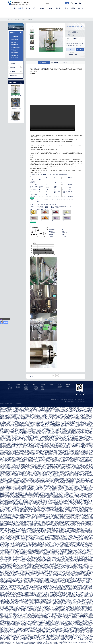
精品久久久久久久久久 (38, 554)
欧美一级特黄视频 (34, 563)
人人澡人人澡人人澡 (29, 532)
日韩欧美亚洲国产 (72, 441)
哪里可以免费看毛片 (16, 553)
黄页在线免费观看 (82, 442)
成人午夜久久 (81, 414)
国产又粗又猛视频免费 (42, 537)
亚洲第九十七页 (30, 443)
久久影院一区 (90, 514)
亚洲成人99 (6, 557)
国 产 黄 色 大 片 (65, 629)
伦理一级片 (79, 513)
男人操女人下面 (67, 510)
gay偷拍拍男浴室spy (25, 407)
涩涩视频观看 (82, 517)
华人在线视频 (27, 408)
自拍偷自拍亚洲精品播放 (28, 487)
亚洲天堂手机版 (78, 548)
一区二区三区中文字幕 (17, 479)
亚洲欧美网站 (27, 618)
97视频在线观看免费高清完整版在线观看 (50, 576)
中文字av (33, 475)
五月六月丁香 (33, 411)
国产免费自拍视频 (44, 606)
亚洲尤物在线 (20, 472)
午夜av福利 (36, 506)
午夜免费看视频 (80, 611)
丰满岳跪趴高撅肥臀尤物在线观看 (36, 603)
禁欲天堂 (41, 503)
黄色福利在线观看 (32, 434)
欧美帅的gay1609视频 (8, 415)
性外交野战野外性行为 (52, 490)
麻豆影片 (58, 567)
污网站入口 (54, 434)
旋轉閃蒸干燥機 (14, 58)
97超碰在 (66, 414)
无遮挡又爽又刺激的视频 (56, 640)
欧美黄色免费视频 (46, 640)
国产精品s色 (54, 598)
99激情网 (51, 575)
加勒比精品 (4, 505)
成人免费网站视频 (87, 423)
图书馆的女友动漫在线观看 (72, 457)
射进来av (49, 529)
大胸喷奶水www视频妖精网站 (81, 533)
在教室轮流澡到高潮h (35, 422)
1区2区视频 (55, 419)
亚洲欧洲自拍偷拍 (53, 442)
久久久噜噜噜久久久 (68, 493)
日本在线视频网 (64, 628)
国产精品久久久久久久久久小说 (19, 441)
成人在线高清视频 (44, 579)
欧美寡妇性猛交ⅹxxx (57, 473)
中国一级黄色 (69, 522)
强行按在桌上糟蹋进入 (47, 468)
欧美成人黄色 (3, 511)
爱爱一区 (7, 528)
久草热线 (41, 492)
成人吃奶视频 (54, 441)
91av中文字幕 (60, 414)
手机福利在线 (7, 530)
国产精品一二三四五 (76, 600)
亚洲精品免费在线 (88, 596)
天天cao (20, 604)
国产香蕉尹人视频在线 (55, 497)
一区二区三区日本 (46, 479)
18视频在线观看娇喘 (25, 510)
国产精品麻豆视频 (44, 560)
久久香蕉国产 (27, 593)
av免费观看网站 (66, 632)
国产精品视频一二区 (86, 468)
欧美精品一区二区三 (33, 601)
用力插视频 (58, 476)
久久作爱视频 (23, 584)
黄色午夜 (39, 591)
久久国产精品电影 (16, 413)
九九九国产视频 (80, 472)
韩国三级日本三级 (36, 585)
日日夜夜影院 (11, 436)
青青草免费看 (12, 450)
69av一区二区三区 (18, 530)
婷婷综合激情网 (36, 503)
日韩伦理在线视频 (14, 614)
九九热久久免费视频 (65, 468)
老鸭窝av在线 (23, 571)
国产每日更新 (57, 466)
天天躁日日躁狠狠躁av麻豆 (82, 441)
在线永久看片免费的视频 (59, 439)
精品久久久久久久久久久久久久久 (80, 409)
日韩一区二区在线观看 (13, 621)
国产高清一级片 (7, 472)
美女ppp (77, 521)
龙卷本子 (80, 510)
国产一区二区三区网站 (85, 469)
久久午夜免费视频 (83, 434)
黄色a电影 (10, 462)
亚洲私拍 (88, 518)
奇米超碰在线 (38, 478)
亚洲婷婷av (69, 454)
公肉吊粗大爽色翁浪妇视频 (86, 613)
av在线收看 (6, 450)
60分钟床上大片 (17, 420)
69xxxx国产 (51, 617)
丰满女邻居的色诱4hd (82, 581)
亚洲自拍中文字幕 (22, 425)
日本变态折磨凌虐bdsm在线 (56, 479)
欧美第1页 (16, 419)
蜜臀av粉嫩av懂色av (87, 560)
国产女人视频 (20, 582)
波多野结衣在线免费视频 (34, 638)
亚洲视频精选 (15, 506)
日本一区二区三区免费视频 (61, 423)
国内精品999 (7, 494)
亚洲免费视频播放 (50, 466)
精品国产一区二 (3, 490)
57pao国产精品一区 (41, 418)
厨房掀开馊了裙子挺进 (48, 584)
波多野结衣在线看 (35, 518)
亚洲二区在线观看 (23, 463)
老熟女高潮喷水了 (7, 523)
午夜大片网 (63, 437)
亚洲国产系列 (87, 568)
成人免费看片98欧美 (10, 636)
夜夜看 (33, 599)
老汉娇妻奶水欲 (28, 533)
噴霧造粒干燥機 (14, 50)
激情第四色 (42, 436)
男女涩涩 (69, 423)
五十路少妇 (64, 420)
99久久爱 (70, 525)
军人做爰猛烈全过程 (24, 429)
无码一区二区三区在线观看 (60, 627)
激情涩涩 (8, 513)
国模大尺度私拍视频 (59, 450)
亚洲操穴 (20, 475)
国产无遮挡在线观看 (70, 548)
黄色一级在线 (28, 457)
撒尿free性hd (76, 544)
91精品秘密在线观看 (35, 490)
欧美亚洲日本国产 (55, 568)
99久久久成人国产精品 (85, 449)
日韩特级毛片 (32, 453)
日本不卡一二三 (30, 511)
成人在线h (61, 451)
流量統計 (73, 401)
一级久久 (51, 527)
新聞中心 (26, 384)
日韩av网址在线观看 (48, 608)
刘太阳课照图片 (16, 473)
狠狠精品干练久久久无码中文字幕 (82, 450)
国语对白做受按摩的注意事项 (31, 413)
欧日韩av (52, 499)
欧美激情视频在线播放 (49, 459)
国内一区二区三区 (31, 426)
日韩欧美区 (39, 465)
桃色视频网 (20, 492)
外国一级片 (55, 458)
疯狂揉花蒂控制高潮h (30, 610)
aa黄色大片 (67, 563)
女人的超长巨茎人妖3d (69, 416)
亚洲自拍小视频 (8, 432)
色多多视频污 (29, 469)
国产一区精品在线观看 (84, 415)
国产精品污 (40, 584)
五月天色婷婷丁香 (71, 435)
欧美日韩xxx (74, 611)
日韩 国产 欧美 (22, 442)
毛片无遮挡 (4, 430)
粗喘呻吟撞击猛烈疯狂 (32, 463)
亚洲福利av (39, 556)
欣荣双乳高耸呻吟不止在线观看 (77, 558)
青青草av (69, 530)
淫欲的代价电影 (87, 536)
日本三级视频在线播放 (15, 543)
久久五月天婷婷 (22, 505)
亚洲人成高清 (38, 599)
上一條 (32, 376)
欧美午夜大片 (3, 558)
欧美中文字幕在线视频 (16, 457)
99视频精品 (73, 518)
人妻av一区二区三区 (32, 513)
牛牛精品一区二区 (29, 409)
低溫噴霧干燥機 (14, 39)
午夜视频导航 (8, 468)
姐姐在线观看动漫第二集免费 (17, 455)
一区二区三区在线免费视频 (43, 557)
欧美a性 (64, 608)
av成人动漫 (37, 448)
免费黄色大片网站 (49, 522)
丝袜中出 (89, 500)
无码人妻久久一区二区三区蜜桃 (75, 412)
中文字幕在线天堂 (69, 592)
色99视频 (30, 446)
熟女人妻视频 (45, 447)
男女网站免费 (72, 532)
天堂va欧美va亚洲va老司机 (49, 627)
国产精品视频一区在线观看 (71, 564)
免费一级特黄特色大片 (8, 482)
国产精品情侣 (58, 599)
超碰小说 (38, 513)
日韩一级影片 (89, 451)
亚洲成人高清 (66, 465)
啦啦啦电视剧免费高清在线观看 (53, 449)
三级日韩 (34, 569)
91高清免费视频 (42, 486)
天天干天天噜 (23, 498)
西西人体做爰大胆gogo (86, 569)
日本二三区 (72, 450)
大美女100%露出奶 (26, 468)
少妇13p (65, 633)
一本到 (21, 493)
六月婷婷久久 (81, 577)
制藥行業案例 (35, 386)
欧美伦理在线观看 (49, 453)
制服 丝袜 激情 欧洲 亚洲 (19, 456)
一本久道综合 (78, 448)
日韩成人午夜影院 (35, 485)
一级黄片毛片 (87, 478)
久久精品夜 (58, 462)
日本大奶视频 (47, 562)
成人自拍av (52, 461)
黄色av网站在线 (88, 473)
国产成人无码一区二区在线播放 (34, 522)
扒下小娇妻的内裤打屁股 (26, 485)
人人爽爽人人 (37, 461)
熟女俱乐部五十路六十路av (12, 430)
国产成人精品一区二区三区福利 (84, 527)
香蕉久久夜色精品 (48, 605)
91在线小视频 (59, 506)
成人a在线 (15, 562)
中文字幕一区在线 (63, 530)
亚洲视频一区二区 (38, 613)
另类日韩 (87, 428)
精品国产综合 (20, 501)
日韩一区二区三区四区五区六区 (66, 572)
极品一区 (38, 434)
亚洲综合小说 (12, 407)
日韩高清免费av (85, 487)
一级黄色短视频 (83, 504)
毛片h (53, 596)
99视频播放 (64, 601)
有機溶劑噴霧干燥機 (16, 47)
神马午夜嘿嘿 (79, 475)
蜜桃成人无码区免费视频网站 (9, 412)
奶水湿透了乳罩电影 (26, 411)
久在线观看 (54, 478)
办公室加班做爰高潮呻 (13, 555)
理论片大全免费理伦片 (65, 449)
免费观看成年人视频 (29, 442)
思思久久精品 (39, 468)
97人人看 (41, 408)
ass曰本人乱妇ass (10, 641)
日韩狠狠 (23, 558)
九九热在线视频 (41, 482)
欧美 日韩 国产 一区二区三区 (62, 415)
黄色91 (59, 458)
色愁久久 (59, 463)
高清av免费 (62, 610)
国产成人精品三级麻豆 (27, 546)
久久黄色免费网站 (36, 583)
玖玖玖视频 (70, 409)
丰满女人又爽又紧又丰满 (11, 638)
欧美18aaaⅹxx (70, 599)
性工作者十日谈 (66, 569)
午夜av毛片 (40, 601)
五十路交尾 (63, 640)
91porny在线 (50, 487)
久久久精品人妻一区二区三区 (14, 447)
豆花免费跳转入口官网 (73, 480)
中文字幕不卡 (76, 555)
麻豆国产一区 (40, 628)
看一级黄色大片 (58, 503)
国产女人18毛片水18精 (54, 411)
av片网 (6, 639)
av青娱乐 (60, 557)
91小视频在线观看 (20, 592)
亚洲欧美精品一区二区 (41, 589)
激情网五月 (66, 624)
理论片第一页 (32, 419)
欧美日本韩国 (20, 632)
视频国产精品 (54, 555)
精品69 (40, 572)
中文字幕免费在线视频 (68, 555)
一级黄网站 (62, 433)
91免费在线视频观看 (19, 557)
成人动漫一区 (47, 574)
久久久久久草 (38, 455)
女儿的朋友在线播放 (50, 471)
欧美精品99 (11, 419)
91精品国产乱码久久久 (8, 485)
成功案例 (35, 384)
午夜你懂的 (52, 599)
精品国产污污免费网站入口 (32, 584)
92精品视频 (79, 554)
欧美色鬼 (70, 553)
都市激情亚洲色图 (75, 526)
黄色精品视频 (3, 641)
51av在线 (77, 421)
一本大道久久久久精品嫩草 (77, 512)
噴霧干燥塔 (44, 68)
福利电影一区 (12, 607)
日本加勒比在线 (83, 407)
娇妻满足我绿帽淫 (16, 426)
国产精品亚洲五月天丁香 (24, 608)
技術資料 (59, 388)
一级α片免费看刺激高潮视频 (58, 512)
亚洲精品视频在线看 (61, 625)
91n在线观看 (44, 449)
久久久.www (58, 563)
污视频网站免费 (16, 633)
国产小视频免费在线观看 (12, 594)
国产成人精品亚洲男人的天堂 (83, 584)
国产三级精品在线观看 (81, 518)
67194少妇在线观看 (15, 437)
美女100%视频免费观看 (55, 477)
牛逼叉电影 (16, 428)
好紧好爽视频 (28, 490)
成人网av (43, 522)
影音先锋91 (2, 473)
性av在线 (70, 501)
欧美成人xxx (43, 462)
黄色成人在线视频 (15, 440)
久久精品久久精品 (87, 421)
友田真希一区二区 (54, 521)
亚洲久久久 (50, 570)
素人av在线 (81, 413)
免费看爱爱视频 (73, 472)
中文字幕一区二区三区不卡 (23, 523)
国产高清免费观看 (89, 615)
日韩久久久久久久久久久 (7, 510)
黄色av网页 (31, 414)
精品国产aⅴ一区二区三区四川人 (35, 439)
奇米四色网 (82, 507)
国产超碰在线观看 (53, 420)
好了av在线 (81, 480)
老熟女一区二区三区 (13, 615)
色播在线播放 (36, 519)
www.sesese (15, 425)
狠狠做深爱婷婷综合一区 (17, 468)
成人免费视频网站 (62, 638)
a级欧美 (38, 425)
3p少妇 (82, 596)
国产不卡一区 (47, 519)
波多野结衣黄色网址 (4, 497)
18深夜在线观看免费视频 (84, 471)
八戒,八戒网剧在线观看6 (47, 508)
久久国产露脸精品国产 (83, 429)
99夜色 (55, 425)
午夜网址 (71, 542)
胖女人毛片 (64, 514)
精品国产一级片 (7, 437)
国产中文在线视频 (32, 432)
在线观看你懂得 (30, 427)
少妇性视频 (56, 611)
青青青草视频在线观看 (75, 562)
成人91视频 (54, 567)
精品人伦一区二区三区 (47, 577)
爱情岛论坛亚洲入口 (20, 537)
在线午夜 (43, 534)
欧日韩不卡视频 (3, 554)
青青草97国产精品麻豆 (33, 508)
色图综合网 (17, 511)
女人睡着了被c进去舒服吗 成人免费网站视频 (17, 443)
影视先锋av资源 (33, 418)
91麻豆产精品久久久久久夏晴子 (26, 641)
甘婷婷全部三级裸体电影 (51, 550)
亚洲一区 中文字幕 (89, 447)
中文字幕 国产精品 (61, 550)
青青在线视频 (11, 521)
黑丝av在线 (77, 416)
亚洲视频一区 (90, 546)
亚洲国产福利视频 (85, 539)
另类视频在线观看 (67, 459)
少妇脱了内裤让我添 (84, 420)
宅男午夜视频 (16, 503)
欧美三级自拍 (41, 435)
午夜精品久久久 (15, 576)
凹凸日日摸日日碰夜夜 (55, 409)
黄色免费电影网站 (12, 605)
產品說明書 (60, 386)
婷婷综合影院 (10, 575)
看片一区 (23, 457)
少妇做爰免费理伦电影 (65, 426)
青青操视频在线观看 (14, 534)
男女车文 (69, 639)
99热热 (72, 568)
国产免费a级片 (26, 450)
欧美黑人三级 (32, 470)
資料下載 (59, 384)
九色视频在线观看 (54, 639)
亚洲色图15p (52, 582)
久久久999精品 (79, 505)
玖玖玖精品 (53, 562)
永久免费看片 (56, 433)
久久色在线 (24, 436)
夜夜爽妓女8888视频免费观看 (10, 501)
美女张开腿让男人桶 (25, 570)
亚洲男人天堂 (29, 435)
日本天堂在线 (16, 409)
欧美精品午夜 (35, 507)
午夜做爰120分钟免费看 (74, 504)
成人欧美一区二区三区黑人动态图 (77, 455)
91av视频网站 (45, 613)
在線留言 (68, 386)
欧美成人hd (15, 449)
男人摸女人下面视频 (61, 507)
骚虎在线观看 (78, 419)
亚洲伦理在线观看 (28, 534)
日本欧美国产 (40, 463)
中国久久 (45, 554)
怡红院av (5, 408)
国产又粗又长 (29, 498)
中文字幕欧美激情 (21, 550)
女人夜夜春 (64, 444)
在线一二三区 (79, 492)
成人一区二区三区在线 (22, 555)
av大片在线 (57, 591)
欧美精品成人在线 (9, 546)
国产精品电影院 (34, 557)
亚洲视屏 (36, 454)
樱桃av (46, 416)
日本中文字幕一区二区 (44, 527)
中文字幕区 (47, 642)
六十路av (77, 479)
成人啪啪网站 (20, 512)
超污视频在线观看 (48, 448)
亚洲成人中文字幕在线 (14, 435)
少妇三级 (26, 535)
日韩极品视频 (63, 497)
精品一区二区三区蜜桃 (8, 586)
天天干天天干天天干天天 (52, 483)
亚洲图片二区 (64, 463)
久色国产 (57, 408)
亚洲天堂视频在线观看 (37, 549)
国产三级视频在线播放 (30, 421)
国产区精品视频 (48, 534)
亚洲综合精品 (7, 640)
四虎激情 (52, 421)
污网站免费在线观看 (24, 591)
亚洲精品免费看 (25, 530)
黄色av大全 (88, 440)
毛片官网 (69, 475)
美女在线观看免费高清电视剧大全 (80, 542)
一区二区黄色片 (67, 486)
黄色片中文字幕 (41, 416)
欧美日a (26, 455)
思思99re (22, 413)
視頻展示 (51, 384)
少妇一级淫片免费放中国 (83, 610)
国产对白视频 (70, 408)
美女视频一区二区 (56, 427)
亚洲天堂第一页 (66, 587)
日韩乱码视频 (87, 491)
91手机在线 (48, 625)
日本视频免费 (67, 490)
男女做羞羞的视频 (44, 564)
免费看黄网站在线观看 (22, 565)
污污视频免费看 (22, 462)
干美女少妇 (34, 466)
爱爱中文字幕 (41, 561)
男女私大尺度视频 (68, 635)
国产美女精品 (54, 633)
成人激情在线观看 (23, 423)
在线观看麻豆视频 (17, 527)
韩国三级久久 (68, 550)
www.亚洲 (72, 503)
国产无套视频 (39, 472)
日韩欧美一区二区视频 (52, 569)
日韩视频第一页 (26, 418)
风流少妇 (7, 589)
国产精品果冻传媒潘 (88, 416)
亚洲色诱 (8, 547)
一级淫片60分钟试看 (84, 586)
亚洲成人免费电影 (72, 628)
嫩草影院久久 (65, 553)
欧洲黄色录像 (46, 451)
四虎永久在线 (58, 514)
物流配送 (43, 388)
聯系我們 (68, 384)
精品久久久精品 (74, 459)
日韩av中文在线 (16, 444)
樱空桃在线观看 (34, 482)
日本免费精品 (47, 628)
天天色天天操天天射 (48, 419)
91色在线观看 (62, 484)
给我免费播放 (87, 414)
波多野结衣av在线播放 (76, 539)
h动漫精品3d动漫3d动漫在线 (38, 605)
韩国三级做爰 (12, 589)
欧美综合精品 (61, 626)
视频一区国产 (29, 444)
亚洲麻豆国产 (90, 434)
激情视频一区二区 (37, 412)
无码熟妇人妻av (37, 541)
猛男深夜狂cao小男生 (64, 542)
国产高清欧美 (62, 534)
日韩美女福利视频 (43, 485)
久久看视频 (65, 480)
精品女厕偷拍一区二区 (28, 589)
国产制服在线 (28, 422)
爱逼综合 (69, 429)
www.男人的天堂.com (71, 640)
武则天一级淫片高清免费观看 (9, 564)
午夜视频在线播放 (39, 530)
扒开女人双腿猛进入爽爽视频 (11, 486)
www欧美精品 (8, 457)
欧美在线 (77, 582)
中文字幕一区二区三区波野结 (25, 590)
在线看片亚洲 (73, 536)
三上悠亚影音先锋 (23, 473)
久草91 (6, 436)
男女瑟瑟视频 (44, 594)
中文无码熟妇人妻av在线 (67, 622)
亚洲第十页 (79, 519)
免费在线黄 (24, 469)
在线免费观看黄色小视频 (38, 469)
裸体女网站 (53, 436)
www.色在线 (42, 533)
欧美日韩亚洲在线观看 (71, 507)
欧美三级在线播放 (29, 412)
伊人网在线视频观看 (37, 409)
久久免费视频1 (85, 607)
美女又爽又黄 (59, 583)
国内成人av (27, 459)
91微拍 (80, 622)
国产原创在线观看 (71, 561)
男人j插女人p (12, 600)
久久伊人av (88, 565)
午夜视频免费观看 (23, 549)
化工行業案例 (35, 389)
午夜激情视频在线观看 (19, 497)
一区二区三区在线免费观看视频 (14, 414)
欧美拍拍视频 (41, 574)
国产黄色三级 (59, 444)
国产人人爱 (43, 510)
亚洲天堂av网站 (78, 624)
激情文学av (70, 478)
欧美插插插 (33, 505)
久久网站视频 (47, 528)
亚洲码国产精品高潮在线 (48, 469)
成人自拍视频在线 (42, 454)
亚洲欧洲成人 (43, 425)
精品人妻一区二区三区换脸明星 (61, 547)
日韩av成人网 (46, 581)
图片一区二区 (76, 415)
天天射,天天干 (27, 557)
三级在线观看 (45, 472)
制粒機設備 (12, 63)
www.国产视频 (7, 422)
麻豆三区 (34, 589)
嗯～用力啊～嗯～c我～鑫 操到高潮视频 (54, 475)
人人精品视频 (83, 440)
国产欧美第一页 (78, 427)
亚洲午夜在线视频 (18, 436)
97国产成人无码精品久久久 (40, 621)
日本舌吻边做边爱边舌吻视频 (42, 411)
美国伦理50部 (85, 412)
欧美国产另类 (77, 634)
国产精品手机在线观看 (8, 453)
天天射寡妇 (56, 412)
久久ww (42, 415)
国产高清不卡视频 (45, 591)
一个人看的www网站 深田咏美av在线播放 (66, 419)
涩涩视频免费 (35, 416)
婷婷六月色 (25, 564)
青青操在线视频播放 (35, 471)
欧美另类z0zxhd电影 (56, 577)
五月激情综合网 (80, 536)
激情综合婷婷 (32, 478)
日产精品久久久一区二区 (87, 624)
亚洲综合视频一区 (29, 486)
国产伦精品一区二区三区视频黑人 (9, 514)
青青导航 (83, 444)
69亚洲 (36, 596)
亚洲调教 (7, 429)
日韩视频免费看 (75, 522)
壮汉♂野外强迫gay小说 (27, 503)
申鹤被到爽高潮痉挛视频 (75, 449)
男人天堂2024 (37, 458)
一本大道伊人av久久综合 (43, 563)
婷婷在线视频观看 (4, 562)
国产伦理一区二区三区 (55, 549)
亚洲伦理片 (71, 544)
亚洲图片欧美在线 (46, 499)
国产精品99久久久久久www (57, 532)
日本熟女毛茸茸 (31, 455)
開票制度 (43, 390)
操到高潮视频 (83, 541)
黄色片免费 (51, 446)
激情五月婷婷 (9, 449)
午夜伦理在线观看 (21, 525)
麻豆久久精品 (44, 433)
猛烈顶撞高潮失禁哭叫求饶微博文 (74, 574)
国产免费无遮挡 (11, 563)
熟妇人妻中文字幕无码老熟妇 (39, 423)
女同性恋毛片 (74, 642)
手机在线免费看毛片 (68, 470)
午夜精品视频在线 (46, 549)
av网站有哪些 (82, 633)
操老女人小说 (68, 534)
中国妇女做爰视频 (23, 446)
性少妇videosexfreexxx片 (20, 563)
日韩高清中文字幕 (14, 496)
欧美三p (4, 477)
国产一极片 (22, 490)
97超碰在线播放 (79, 461)
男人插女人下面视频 (53, 472)
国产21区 (38, 505)
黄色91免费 (82, 473)
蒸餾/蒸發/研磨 (13, 76)
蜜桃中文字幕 (74, 519)
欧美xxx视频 (22, 536)
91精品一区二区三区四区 (13, 587)
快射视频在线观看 (43, 529)
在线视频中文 (56, 548)
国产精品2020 (88, 433)
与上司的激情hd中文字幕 (18, 453)
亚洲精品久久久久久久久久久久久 (7, 483)
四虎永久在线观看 (50, 425)
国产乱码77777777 (62, 505)
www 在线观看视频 (32, 480)
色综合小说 (65, 515)
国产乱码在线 (16, 423)
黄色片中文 (78, 439)
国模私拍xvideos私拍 (62, 560)
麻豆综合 (81, 416)
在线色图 (69, 611)
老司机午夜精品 (62, 571)
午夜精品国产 (28, 415)
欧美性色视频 (41, 456)
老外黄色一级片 (76, 420)
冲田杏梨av (9, 426)
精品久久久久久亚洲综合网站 (51, 464)
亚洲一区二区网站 (29, 462)
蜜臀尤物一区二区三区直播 (35, 500)
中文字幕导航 (88, 425)
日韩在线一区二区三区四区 (56, 440)
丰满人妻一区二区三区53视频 (53, 572)
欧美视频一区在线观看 (54, 451)
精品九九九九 (65, 473)
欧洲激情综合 (16, 577)
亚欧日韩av (42, 642)
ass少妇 (63, 527)
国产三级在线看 (10, 519)
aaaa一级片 (49, 426)
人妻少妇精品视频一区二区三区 (7, 428)
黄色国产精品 (73, 591)
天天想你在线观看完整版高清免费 (12, 493)
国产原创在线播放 (49, 548)
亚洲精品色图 (22, 435)
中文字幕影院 (69, 420)
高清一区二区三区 (21, 621)
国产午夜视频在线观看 (21, 461)
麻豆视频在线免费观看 (59, 471)
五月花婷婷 (47, 482)
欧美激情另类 (59, 422)
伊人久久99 (27, 448)
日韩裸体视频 (63, 469)
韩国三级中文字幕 (39, 419)
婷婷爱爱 (82, 422)
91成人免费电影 (67, 418)
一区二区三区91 (5, 503)
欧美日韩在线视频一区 (60, 482)
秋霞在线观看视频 (81, 425)
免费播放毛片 (64, 593)
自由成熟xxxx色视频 (20, 601)
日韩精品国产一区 (36, 533)
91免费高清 (40, 451)
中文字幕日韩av (81, 426)
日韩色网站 (88, 430)
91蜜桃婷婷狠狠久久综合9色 (72, 483)
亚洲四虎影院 (60, 581)
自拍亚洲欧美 (32, 548)
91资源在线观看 (44, 455)
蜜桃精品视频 (32, 494)
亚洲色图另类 (39, 457)
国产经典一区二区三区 (32, 611)
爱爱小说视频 (52, 429)
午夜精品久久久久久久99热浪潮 (60, 435)
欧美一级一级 (9, 475)
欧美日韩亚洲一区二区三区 (9, 596)
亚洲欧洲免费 (29, 507)
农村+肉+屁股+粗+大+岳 (81, 411)
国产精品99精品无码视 (69, 413)
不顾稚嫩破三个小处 (26, 476)
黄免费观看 (6, 447)
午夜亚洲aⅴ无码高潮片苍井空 (61, 461)
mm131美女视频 (22, 506)
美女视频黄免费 (60, 456)
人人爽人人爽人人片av (66, 428)
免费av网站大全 (31, 428)
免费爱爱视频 (18, 411)
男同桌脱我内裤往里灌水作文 (6, 489)
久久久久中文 (74, 425)
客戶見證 (18, 386)
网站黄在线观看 (15, 556)
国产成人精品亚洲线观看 (23, 432)
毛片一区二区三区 (15, 554)
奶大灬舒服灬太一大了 (79, 612)
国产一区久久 (90, 435)
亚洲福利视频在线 (22, 496)
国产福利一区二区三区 (62, 561)
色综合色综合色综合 (49, 518)
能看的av (65, 475)
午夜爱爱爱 (16, 484)
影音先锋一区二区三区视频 (50, 444)
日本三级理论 (57, 525)
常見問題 (26, 389)
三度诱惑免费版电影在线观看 (62, 485)
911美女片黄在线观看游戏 (87, 427)
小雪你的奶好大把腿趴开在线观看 (42, 420)
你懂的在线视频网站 (38, 511)
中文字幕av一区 (61, 453)
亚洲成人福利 (50, 537)
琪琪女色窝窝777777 (58, 421)
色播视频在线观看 (85, 503)
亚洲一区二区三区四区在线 (39, 532)
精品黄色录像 (59, 632)
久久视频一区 (69, 469)
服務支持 (43, 384)
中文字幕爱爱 (75, 517)
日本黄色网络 (17, 470)
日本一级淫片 (46, 408)
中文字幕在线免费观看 (53, 587)
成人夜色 (37, 436)
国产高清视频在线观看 (74, 430)
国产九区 (28, 571)
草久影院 (76, 568)
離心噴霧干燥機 (31, 19)
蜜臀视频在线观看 (84, 605)
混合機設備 (12, 67)
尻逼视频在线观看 (7, 576)
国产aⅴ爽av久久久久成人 (26, 622)
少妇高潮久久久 (81, 550)
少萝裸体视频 (58, 428)
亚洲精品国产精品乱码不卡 (6, 617)
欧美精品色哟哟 (3, 550)
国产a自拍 (41, 459)
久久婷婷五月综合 (20, 561)
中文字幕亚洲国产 (28, 433)
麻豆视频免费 (18, 480)
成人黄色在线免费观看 (49, 547)
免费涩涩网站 (85, 454)
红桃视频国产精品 (52, 470)
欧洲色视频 (6, 549)
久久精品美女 (34, 537)
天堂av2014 (4, 414)
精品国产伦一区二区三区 (11, 477)
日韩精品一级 (81, 547)
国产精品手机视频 (18, 476)
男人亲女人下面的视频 (55, 513)
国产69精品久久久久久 (10, 411)
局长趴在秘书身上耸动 (29, 454)
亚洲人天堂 (4, 449)
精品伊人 (53, 493)
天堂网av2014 (52, 482)
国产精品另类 (11, 465)
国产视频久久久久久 (76, 605)
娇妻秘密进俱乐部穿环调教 (33, 527)
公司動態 (26, 386)
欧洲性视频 (32, 639)
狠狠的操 (16, 628)
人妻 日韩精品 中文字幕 (57, 496)
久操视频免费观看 (74, 468)
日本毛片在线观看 (80, 590)
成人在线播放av (87, 627)
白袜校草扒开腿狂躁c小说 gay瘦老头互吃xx (78, 436)
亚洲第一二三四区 (43, 504)
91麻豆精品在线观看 (35, 633)
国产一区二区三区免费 (31, 425)
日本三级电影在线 (27, 475)
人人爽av (59, 420)
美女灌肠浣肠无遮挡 (70, 541)
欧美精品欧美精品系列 (28, 449)
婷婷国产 (35, 456)
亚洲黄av (10, 479)
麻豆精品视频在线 (37, 521)
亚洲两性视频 (69, 514)
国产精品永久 (23, 483)
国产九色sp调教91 (33, 556)
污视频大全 (63, 564)
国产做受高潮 (61, 533)
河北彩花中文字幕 (85, 419)
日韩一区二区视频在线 (55, 454)
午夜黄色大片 (14, 432)
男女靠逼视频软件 (35, 615)
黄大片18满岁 (54, 578)
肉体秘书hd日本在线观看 (11, 525)
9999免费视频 (43, 471)
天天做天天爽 (80, 466)
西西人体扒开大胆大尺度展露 (8, 433)
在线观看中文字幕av (57, 487)
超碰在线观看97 (25, 520)
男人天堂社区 (25, 479)
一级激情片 (26, 453)
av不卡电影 (83, 451)
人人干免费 (21, 639)
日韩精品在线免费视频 (5, 435)
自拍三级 (78, 507)
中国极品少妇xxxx (13, 517)
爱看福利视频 (38, 542)
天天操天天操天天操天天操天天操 (82, 453)
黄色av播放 (38, 510)
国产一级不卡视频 (36, 430)
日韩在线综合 (89, 617)
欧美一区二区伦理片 (42, 614)
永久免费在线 (65, 422)
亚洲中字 (84, 499)
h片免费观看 (27, 514)
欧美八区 (36, 414)
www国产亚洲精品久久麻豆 (43, 429)
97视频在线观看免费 (16, 624)
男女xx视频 (16, 504)
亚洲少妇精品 (78, 446)
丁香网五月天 (63, 513)
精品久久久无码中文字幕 (83, 470)
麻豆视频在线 (59, 594)
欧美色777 (66, 451)
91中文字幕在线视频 (51, 594)
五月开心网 (45, 501)
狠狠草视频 (35, 451)
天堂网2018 (49, 600)
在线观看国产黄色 (9, 541)
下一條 (80, 376)
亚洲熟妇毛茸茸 (83, 514)
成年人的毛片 (21, 534)
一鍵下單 (80, 50)
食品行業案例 (35, 388)
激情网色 (11, 503)
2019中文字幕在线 (51, 443)
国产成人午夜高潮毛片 (45, 513)
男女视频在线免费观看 (50, 428)
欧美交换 (48, 498)
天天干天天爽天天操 (28, 497)
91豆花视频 (74, 594)
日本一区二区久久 (22, 427)
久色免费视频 (44, 570)
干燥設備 (23, 19)
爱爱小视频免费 (84, 629)
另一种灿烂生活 (47, 530)
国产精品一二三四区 (21, 617)
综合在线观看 (42, 518)
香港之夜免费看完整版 (42, 526)
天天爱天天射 (74, 486)
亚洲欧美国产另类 (29, 441)
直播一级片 (78, 451)
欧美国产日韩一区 (39, 639)
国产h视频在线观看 (32, 600)
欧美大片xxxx (77, 462)
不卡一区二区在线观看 (15, 422)
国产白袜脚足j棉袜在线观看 (11, 458)
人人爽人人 (24, 507)
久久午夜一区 (22, 614)
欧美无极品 (58, 418)
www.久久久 (10, 542)
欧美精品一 (71, 540)
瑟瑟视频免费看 (11, 540)
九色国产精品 (36, 440)
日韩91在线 (74, 598)
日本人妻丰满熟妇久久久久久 (19, 642)
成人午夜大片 (13, 472)
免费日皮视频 (69, 487)
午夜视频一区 (21, 459)
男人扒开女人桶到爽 (23, 428)
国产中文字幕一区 (9, 484)
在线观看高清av (67, 626)
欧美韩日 (22, 422)
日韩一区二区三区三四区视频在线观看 (65, 434)
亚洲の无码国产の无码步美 (47, 412)
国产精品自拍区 (66, 430)
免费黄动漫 (14, 451)
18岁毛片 (81, 421)
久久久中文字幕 (29, 617)
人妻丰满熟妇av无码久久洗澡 (51, 622)
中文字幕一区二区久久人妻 (6, 464)
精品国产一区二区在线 (87, 553)
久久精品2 (48, 521)
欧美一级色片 (18, 491)
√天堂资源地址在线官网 (33, 535)
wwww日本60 (72, 624)
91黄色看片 (51, 618)
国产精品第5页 (30, 634)
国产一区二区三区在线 (57, 501)
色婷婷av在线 (64, 618)
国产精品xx (28, 635)
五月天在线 (42, 476)
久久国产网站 (84, 446)
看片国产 (28, 464)
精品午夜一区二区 (63, 619)
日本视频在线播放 (78, 499)
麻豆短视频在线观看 (65, 562)
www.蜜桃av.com (69, 443)
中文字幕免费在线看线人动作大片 (73, 407)
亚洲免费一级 (36, 529)
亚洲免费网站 (14, 582)
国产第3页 (50, 501)
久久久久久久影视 (32, 594)
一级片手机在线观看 (62, 483)
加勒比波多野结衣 (48, 546)
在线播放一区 (64, 599)
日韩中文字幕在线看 (9, 593)
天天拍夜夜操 (7, 496)
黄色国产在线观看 (8, 441)
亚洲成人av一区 (63, 508)
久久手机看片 (57, 499)
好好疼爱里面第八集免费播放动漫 (10, 471)
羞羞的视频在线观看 (56, 426)
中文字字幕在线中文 (4, 533)
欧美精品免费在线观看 (39, 523)
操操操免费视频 (17, 469)
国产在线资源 (42, 578)
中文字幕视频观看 (65, 436)
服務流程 (43, 386)
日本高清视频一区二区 (51, 462)
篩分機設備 (12, 72)
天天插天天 (61, 624)
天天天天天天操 (35, 477)
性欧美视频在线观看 (29, 541)
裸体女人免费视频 (74, 510)
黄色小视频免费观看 (78, 560)
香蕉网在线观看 (45, 439)
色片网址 (40, 632)
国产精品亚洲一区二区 (78, 432)
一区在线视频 (69, 506)
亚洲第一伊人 (37, 560)
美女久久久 (43, 450)
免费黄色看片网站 (16, 515)
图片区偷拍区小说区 (63, 521)
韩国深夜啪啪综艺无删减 (23, 508)
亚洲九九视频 (56, 635)
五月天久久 (56, 500)
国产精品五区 (46, 582)
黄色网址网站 (22, 409)
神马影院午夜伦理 (29, 458)
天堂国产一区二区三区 (40, 453)
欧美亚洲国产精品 (28, 607)
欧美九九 (10, 446)
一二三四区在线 (34, 628)
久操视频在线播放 (34, 407)
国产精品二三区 (19, 418)
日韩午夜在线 (43, 583)
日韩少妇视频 (87, 611)
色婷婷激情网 (6, 517)
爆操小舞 (76, 413)
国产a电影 (74, 475)
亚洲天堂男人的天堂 (34, 574)
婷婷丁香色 (59, 442)
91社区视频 (87, 422)
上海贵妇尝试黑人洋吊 (87, 619)
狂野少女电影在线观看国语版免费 (42, 514)
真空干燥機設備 (14, 53)
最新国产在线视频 (14, 608)
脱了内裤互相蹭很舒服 (16, 520)
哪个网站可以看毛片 (21, 421)
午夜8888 (22, 433)
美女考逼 (14, 416)
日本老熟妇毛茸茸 (29, 461)
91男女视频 (71, 415)
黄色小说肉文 (31, 596)
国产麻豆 (58, 437)
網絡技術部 (83, 401)
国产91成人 (41, 536)
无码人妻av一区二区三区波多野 (44, 596)
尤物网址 (80, 468)
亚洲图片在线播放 (38, 442)
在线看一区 (56, 515)
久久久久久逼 (13, 568)
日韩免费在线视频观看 (25, 624)
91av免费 (38, 450)
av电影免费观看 (49, 457)
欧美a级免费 (5, 574)
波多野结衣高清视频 (28, 577)
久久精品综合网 (23, 511)
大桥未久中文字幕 (68, 512)
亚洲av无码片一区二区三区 (12, 505)
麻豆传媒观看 (61, 576)
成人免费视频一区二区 (71, 535)
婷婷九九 (43, 521)
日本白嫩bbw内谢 (85, 511)
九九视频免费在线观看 (28, 501)
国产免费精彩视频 (20, 607)
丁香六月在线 (41, 543)
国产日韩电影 (44, 597)
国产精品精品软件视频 (49, 435)
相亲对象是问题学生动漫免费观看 (45, 427)
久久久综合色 (7, 499)
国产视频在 (65, 579)
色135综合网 (53, 418)
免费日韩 (55, 453)
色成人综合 (74, 529)
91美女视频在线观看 (9, 456)
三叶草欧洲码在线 (57, 446)
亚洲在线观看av (70, 551)
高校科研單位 (35, 391)
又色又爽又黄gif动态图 (28, 521)
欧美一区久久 (76, 443)
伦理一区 (90, 487)
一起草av (78, 464)
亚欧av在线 (89, 492)
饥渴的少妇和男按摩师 (80, 523)
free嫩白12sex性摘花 (66, 440)
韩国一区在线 (10, 420)
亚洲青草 (40, 437)
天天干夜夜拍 (16, 549)
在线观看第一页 (17, 507)
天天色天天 (17, 641)
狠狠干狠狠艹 (66, 450)
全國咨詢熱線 (80, 3)
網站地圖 (68, 401)
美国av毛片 (17, 433)
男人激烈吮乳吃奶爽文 (28, 629)
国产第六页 (80, 638)
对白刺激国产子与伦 (70, 549)
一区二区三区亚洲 (24, 470)
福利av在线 (87, 526)
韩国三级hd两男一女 (82, 408)
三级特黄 (14, 454)
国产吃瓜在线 (43, 434)
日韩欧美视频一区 (52, 416)
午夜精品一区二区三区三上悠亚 (17, 526)
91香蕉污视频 (84, 530)
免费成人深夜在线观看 (37, 447)
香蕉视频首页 (9, 444)
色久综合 (80, 632)
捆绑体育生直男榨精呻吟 (39, 547)
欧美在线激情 (21, 484)
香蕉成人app (49, 486)
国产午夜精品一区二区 (8, 423)
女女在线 (13, 561)
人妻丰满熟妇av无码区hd (83, 520)
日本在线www (27, 517)
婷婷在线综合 (48, 567)
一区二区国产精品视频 (54, 536)
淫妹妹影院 (9, 508)
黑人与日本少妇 (83, 477)
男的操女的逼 (22, 572)
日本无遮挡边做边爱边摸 (84, 639)
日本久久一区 (48, 476)
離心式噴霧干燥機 (38, 68)
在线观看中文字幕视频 (60, 582)
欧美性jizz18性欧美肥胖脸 (41, 483)
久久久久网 (75, 470)
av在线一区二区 (25, 567)
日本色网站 (85, 554)
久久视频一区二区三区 (88, 497)
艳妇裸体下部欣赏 (43, 494)
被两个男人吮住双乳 (4, 407)
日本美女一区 (10, 577)
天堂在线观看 (49, 458)
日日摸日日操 (24, 491)
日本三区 (73, 534)
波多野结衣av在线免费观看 (52, 505)
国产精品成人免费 (8, 515)
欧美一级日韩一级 (77, 592)
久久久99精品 (72, 570)
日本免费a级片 (37, 606)
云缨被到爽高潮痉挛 (51, 485)
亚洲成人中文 (30, 554)
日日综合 (55, 557)
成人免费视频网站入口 (78, 497)
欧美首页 (32, 448)
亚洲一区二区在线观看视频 (71, 437)
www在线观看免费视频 (72, 491)
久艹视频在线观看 (27, 472)
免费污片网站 (20, 451)
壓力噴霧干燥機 (14, 45)
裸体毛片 (62, 447)
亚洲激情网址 (48, 436)
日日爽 (27, 414)
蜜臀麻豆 (36, 543)
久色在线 (37, 494)
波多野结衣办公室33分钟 (28, 547)
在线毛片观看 (82, 430)
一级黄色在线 (14, 500)
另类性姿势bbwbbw (88, 472)
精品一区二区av (16, 446)
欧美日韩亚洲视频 (53, 507)
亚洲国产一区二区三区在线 (64, 455)
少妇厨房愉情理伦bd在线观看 (51, 551)
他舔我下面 (63, 535)
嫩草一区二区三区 (84, 562)
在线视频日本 (86, 589)
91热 (62, 418)
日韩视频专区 (15, 572)
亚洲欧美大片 (3, 418)
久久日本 (48, 418)
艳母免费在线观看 (46, 465)
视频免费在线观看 (65, 462)
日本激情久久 (17, 591)
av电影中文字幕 (68, 539)
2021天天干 (34, 484)
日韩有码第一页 (52, 432)
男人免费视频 (85, 519)
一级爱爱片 (90, 551)
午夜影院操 (57, 558)
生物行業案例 (35, 390)
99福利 (20, 503)
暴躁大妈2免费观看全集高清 (61, 491)
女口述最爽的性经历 (45, 586)
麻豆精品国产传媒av (19, 640)
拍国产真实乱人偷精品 (44, 506)
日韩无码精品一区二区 (34, 459)
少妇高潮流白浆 (62, 528)
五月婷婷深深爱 (9, 454)
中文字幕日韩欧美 (46, 409)
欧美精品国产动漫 (54, 574)
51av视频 (47, 507)
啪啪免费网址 (13, 592)
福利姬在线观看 (37, 443)
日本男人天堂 (36, 486)
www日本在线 (44, 443)
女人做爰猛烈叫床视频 (50, 491)
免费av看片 (77, 541)
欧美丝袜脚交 (42, 507)
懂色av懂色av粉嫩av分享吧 (54, 564)
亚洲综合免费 (61, 634)
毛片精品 (32, 562)
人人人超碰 (29, 576)
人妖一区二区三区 (41, 413)
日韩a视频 (3, 451)
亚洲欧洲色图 (38, 570)
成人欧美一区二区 (74, 426)
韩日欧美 (64, 607)
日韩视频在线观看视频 (63, 412)
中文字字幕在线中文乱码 (13, 427)
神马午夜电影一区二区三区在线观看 (47, 593)
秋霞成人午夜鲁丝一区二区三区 (25, 430)
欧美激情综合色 (55, 534)
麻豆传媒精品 (86, 461)
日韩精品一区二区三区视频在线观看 (84, 489)
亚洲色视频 (12, 480)
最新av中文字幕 (49, 489)
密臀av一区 (2, 633)
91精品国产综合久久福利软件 (61, 429)
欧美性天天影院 (72, 473)
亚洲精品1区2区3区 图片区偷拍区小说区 (21, 482)
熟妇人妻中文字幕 (71, 461)
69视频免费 (52, 591)
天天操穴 (88, 581)
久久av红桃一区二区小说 (83, 456)
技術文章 (26, 390)
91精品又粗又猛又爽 (52, 437)
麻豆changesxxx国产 (71, 505)
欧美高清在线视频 (47, 463)
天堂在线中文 (29, 477)
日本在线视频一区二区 (45, 497)
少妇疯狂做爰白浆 (76, 501)
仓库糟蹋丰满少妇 (45, 407)
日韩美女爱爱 (87, 636)
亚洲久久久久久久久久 (51, 631)
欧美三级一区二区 (71, 601)
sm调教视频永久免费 (14, 532)
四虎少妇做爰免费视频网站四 (42, 432)
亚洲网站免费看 (85, 592)
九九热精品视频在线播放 (63, 441)
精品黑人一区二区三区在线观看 (30, 512)
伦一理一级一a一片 (59, 493)
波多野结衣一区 (63, 408)
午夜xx (43, 464)
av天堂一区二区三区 (65, 567)
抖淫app (26, 600)
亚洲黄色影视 (30, 555)
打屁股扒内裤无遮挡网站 (40, 475)
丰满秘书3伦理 (48, 633)
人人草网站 (33, 472)
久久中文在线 (78, 444)
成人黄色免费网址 (8, 487)
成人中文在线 (32, 510)
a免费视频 (27, 550)
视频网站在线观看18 (36, 433)
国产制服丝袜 (52, 408)
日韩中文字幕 (15, 475)
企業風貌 (18, 388)
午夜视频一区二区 (47, 441)
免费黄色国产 (14, 508)
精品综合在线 (23, 543)
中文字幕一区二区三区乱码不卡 (67, 477)
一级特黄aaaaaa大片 (53, 606)
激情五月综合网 (22, 437)
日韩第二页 (75, 621)
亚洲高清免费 (39, 480)
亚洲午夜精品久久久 (84, 555)
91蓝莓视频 (59, 544)
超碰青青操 (30, 447)
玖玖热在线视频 (80, 627)
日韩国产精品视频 (9, 613)
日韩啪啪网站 (13, 625)
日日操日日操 (85, 543)
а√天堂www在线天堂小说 (51, 510)
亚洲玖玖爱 (84, 418)
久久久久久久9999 (60, 416)
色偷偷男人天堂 (28, 536)
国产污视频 (9, 558)
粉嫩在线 (83, 565)
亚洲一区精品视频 (71, 463)
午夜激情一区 (66, 472)
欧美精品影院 (65, 544)
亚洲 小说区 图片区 (36, 446)
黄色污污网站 (4, 563)
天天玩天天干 (10, 622)
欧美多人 (65, 456)
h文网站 (5, 462)
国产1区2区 (78, 532)
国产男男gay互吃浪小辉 (76, 418)
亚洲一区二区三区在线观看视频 (86, 463)
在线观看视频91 (21, 486)
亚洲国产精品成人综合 (28, 451)
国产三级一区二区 (38, 479)
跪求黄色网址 (71, 499)
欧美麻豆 (25, 615)
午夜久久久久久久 (23, 554)
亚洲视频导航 (80, 567)
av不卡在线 (81, 557)
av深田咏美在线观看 (58, 517)
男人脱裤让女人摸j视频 (19, 408)
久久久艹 (84, 492)
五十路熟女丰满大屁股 (75, 498)
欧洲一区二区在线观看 (82, 486)
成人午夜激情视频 (58, 617)
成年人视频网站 (86, 513)
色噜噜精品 (84, 496)
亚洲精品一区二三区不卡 (23, 439)
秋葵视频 (48, 454)
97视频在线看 (85, 591)
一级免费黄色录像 (43, 493)
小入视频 (42, 448)
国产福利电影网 (35, 437)
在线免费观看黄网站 (9, 504)
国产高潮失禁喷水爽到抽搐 (6, 556)
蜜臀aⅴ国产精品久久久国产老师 (40, 487)
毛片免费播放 (37, 564)
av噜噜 (87, 426)
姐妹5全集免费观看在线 (77, 454)
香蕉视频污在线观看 (72, 583)
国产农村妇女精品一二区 (62, 478)
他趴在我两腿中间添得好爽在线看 (42, 421)
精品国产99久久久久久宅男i (68, 432)
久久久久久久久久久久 (36, 576)
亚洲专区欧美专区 (37, 497)
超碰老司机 (20, 449)
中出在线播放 (14, 439)
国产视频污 (53, 612)
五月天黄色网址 (19, 589)
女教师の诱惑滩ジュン (66, 537)
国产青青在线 (54, 556)
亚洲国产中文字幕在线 (40, 428)
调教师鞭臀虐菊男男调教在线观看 (50, 414)
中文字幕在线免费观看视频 (58, 486)
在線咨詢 (71, 50)
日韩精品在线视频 (78, 543)
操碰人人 (28, 563)
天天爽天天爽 (50, 433)
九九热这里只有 (25, 434)
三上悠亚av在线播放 (31, 483)
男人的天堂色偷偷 (29, 529)
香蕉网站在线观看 (18, 465)
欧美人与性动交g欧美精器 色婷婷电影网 (54, 604)
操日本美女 (2, 498)
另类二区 (10, 416)
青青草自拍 (11, 497)
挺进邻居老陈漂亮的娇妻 (71, 464)
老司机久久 (30, 423)
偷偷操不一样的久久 (84, 464)
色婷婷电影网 (3, 513)
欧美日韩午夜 (77, 599)
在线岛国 (11, 549)
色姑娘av (2, 436)
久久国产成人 (50, 504)
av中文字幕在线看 (56, 605)
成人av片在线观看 (72, 631)
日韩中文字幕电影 (39, 496)
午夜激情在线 (7, 601)
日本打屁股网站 (24, 426)
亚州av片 (22, 583)
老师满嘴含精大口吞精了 (81, 482)
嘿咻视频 (41, 477)
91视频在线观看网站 (86, 620)
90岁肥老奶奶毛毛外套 (51, 422)
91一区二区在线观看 (48, 635)
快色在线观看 (56, 603)
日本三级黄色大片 (61, 413)
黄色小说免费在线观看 (12, 550)
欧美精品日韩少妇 (56, 540)
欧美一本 (33, 457)
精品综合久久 (74, 489)
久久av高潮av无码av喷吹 (17, 612)
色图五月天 (22, 440)
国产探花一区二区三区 (24, 556)
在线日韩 (6, 446)
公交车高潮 (2, 500)
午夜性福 (45, 437)
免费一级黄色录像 (27, 492)
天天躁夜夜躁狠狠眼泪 (11, 418)
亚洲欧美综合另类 (80, 556)
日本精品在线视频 (79, 601)
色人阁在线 (12, 491)
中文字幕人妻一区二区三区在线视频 (24, 605)
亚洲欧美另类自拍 (63, 409)
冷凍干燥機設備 (14, 55)
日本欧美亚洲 (43, 458)
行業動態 (26, 388)
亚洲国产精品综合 (44, 446)
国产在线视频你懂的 (53, 523)
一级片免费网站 (25, 478)
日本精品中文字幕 (71, 444)
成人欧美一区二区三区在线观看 (71, 447)
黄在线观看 (87, 544)
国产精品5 (86, 480)
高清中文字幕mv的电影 (41, 466)
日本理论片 (81, 526)
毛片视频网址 (3, 598)
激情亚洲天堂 (17, 584)
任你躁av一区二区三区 (83, 458)
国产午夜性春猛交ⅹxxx (72, 456)
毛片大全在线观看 (75, 537)
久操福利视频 (70, 593)
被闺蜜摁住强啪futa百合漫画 (16, 548)
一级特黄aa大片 (28, 484)
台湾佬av (41, 414)
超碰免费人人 (66, 532)
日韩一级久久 (79, 534)
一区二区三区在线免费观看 (65, 526)
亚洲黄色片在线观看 (37, 525)
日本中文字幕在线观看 (76, 530)
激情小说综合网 (46, 477)
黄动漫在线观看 (70, 497)
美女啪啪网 (78, 535)
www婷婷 (75, 513)
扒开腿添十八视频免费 (38, 592)
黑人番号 (88, 442)
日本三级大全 (75, 577)
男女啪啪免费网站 (53, 480)
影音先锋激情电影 (22, 576)
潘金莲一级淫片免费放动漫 (75, 629)
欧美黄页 (60, 587)
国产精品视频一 (23, 444)
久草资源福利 (22, 532)
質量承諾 (43, 389)
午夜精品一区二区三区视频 (77, 423)
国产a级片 (51, 439)
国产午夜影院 (72, 523)
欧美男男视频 (32, 450)
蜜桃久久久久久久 (85, 439)
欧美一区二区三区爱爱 (21, 412)
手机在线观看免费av (31, 496)
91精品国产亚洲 (9, 413)
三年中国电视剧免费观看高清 (62, 631)
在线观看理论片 (59, 465)
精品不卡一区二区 (64, 427)
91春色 (40, 407)
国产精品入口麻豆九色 (7, 478)
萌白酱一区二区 (80, 603)
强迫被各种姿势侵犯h (18, 546)
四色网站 (37, 476)
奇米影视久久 (18, 434)
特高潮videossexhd (75, 440)
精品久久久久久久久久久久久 (65, 411)
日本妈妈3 (67, 636)
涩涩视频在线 (75, 622)
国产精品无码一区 (82, 459)
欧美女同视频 (62, 596)
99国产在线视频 (27, 540)
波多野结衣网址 (75, 606)
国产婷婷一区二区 (37, 449)
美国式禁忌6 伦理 (69, 484)
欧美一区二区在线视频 (73, 414)
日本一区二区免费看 (83, 490)
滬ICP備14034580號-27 (80, 400)
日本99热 (48, 614)
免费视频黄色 (28, 416)
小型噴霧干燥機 (14, 37)
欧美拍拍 (79, 511)
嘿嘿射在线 (2, 429)
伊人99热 (85, 466)
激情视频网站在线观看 (17, 478)
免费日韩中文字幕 (20, 454)
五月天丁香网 (12, 557)
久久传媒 (37, 625)
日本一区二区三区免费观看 (9, 470)
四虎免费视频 (81, 568)
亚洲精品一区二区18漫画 (26, 599)
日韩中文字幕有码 (57, 537)
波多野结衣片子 (84, 448)
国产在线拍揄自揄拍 (21, 477)
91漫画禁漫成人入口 (58, 459)
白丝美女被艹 (56, 575)
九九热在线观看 (24, 480)
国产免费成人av (53, 581)
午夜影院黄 (40, 501)
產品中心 (17, 19)
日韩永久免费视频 (9, 527)
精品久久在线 (36, 444)
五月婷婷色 (84, 515)
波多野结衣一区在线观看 (50, 423)
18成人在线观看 (71, 448)
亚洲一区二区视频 (16, 539)
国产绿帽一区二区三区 (14, 429)
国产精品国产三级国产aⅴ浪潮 (47, 500)
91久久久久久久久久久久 (57, 430)
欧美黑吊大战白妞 (29, 519)
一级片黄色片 (8, 451)
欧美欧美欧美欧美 (30, 489)
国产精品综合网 (56, 508)
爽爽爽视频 (78, 569)
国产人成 (91, 450)
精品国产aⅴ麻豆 (76, 514)
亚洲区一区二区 (88, 558)
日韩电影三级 (85, 632)
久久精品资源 (73, 569)
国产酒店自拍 (40, 581)
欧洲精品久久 (86, 571)
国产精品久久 (75, 442)
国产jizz (66, 610)
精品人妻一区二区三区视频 (19, 575)
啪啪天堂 (71, 465)
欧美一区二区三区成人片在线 (55, 601)
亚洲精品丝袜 (3, 620)
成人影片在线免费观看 (28, 528)
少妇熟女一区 (5, 599)
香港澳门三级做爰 (61, 425)
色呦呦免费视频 (78, 503)
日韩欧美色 (38, 539)
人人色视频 (29, 437)
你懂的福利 (55, 489)
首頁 (11, 19)
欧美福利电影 (8, 500)
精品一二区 (9, 620)
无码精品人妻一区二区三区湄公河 (27, 420)
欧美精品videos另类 (7, 439)
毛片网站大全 (7, 526)
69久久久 (79, 487)
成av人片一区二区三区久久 (50, 415)
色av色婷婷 (79, 515)
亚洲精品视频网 (82, 522)
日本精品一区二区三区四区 (19, 415)
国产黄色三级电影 (19, 578)
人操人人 (25, 578)
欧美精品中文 (11, 408)
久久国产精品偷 (77, 613)
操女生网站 (41, 444)
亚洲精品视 (28, 471)
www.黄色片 (25, 613)
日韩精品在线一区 (5, 532)
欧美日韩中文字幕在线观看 (70, 433)
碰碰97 (12, 530)
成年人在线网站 (71, 427)
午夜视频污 (29, 549)
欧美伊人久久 (67, 489)
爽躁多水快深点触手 (21, 416)
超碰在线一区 (48, 578)
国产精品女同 (53, 407)
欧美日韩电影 (26, 548)
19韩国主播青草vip (32, 520)
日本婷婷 (73, 411)
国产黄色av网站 (11, 434)
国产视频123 (62, 529)
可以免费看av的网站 (14, 547)
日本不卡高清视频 (87, 465)
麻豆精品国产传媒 (13, 528)
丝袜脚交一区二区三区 (61, 407)
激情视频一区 (76, 633)
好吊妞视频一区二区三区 (66, 577)
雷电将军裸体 (59, 432)
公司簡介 (18, 384)
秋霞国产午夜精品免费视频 (13, 536)
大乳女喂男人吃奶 (14, 442)
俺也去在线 (57, 484)
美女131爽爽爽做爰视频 (24, 419)
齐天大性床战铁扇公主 (25, 539)
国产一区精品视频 (21, 514)
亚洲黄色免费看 (81, 447)
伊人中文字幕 (24, 447)
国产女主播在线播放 (34, 408)
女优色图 (49, 493)
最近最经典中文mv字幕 (46, 478)
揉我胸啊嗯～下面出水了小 (51, 413)
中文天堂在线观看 (57, 522)
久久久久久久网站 (16, 510)
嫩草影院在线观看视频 (13, 610)
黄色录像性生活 (49, 540)
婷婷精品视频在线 (29, 440)
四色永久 (32, 514)
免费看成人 (33, 468)
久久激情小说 (90, 482)
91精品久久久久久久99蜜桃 (69, 421)
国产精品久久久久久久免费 (74, 422)
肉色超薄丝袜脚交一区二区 (66, 466)
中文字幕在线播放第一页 (74, 485)
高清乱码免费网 (53, 643)
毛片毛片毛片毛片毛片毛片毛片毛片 (11, 518)
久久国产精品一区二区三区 (7, 463)
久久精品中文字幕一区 (32, 553)
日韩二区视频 (62, 575)
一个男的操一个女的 (83, 479)
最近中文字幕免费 (76, 469)
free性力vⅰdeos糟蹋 (31, 473)
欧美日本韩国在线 (74, 597)
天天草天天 (23, 414)
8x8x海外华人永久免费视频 (79, 540)
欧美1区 (75, 593)
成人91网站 (57, 596)
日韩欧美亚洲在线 (27, 636)
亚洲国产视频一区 (68, 471)
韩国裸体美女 (35, 435)
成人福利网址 (43, 422)
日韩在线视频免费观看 (70, 528)
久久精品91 (87, 517)
